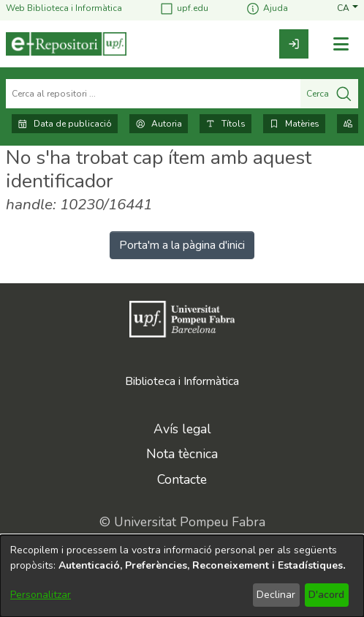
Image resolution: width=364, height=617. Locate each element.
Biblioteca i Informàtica (182, 381)
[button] (348, 8)
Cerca (329, 94)
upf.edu (184, 8)
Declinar (276, 595)
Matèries (294, 124)
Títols (225, 124)
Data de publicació (65, 124)
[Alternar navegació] (341, 44)
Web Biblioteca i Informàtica (64, 8)
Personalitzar (41, 595)
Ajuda (267, 8)
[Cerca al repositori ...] (153, 94)
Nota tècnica (182, 454)
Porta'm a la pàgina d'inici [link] (182, 245)
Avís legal (182, 429)
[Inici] (66, 44)
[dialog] (182, 576)
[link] (294, 44)
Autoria (159, 124)
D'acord (326, 595)
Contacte (182, 479)
